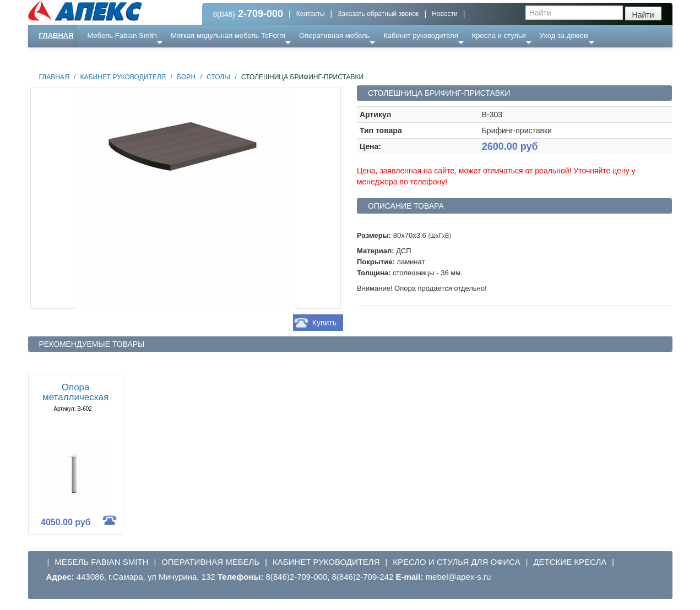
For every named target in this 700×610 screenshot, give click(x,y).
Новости (444, 14)
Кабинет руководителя (420, 36)
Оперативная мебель (334, 36)
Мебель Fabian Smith (123, 36)
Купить (324, 323)
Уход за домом (564, 36)
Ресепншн (147, 58)
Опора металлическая (75, 392)
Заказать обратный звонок (378, 14)
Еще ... (105, 58)
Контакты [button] (311, 14)
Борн (186, 77)
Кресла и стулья (499, 36)
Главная (56, 36)
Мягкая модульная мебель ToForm (228, 36)
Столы (218, 77)
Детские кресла (570, 562)
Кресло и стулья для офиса (457, 562)
